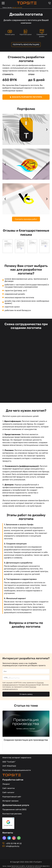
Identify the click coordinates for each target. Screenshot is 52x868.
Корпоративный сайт (12, 797)
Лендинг (6, 784)
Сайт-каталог (8, 792)
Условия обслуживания (28, 685)
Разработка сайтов (13, 780)
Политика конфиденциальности (17, 770)
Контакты (8, 833)
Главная (5, 8)
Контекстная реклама (12, 814)
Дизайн (10, 8)
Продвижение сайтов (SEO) (14, 810)
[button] (5, 130)
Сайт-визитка (9, 788)
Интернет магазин (10, 801)
